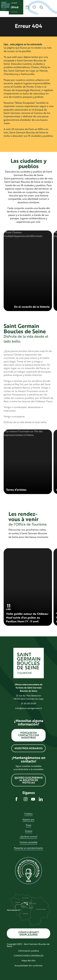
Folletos (28, 814)
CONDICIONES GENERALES (29, 956)
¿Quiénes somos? (29, 837)
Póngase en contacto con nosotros (29, 735)
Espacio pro (28, 819)
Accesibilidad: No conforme (28, 965)
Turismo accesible (28, 842)
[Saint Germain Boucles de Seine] (5, 5)
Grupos (29, 831)
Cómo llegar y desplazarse (29, 933)
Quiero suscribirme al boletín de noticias (28, 780)
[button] (41, 7)
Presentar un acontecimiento (28, 848)
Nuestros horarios (29, 748)
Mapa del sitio (29, 960)
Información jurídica (29, 951)
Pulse (28, 825)
